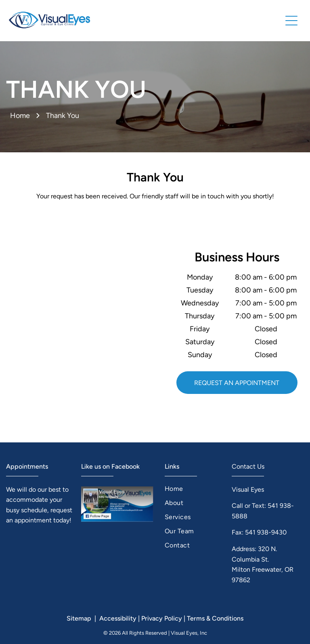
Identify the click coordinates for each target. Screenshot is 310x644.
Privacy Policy (162, 618)
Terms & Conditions (215, 618)
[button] (291, 21)
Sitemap (79, 618)
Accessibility (118, 618)
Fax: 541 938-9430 (259, 532)
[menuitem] (193, 489)
